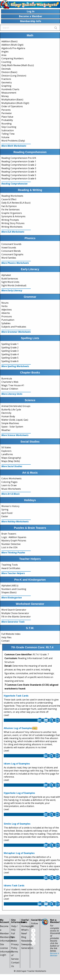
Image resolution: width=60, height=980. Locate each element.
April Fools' (7, 513)
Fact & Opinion (9, 206)
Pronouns (7, 316)
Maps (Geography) (11, 458)
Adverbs (6, 313)
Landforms (7, 454)
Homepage (27, 926)
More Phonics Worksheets (15, 263)
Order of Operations (12, 106)
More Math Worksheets (14, 146)
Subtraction (8, 130)
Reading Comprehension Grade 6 (19, 178)
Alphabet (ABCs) (10, 586)
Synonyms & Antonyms (13, 216)
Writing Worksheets (12, 227)
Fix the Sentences (10, 210)
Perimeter (7, 113)
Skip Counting (9, 127)
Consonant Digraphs (12, 254)
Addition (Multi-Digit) (12, 45)
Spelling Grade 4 (10, 354)
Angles (5, 52)
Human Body (8, 416)
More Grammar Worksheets (16, 332)
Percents (6, 110)
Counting (6, 62)
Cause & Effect (9, 199)
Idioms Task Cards (14, 886)
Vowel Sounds (9, 248)
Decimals (6, 69)
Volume (5, 137)
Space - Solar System (12, 427)
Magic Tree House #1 (13, 385)
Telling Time (8, 134)
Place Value (7, 117)
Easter (5, 516)
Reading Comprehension (14, 184)
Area (4, 55)
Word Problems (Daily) (13, 141)
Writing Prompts (10, 220)
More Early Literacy (12, 290)
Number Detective (11, 544)
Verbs (4, 306)
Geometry (7, 82)
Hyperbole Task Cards (16, 696)
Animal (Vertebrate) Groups (16, 406)
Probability (7, 120)
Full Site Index (14, 937)
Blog (24, 937)
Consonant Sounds (11, 244)
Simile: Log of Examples (17, 824)
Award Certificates (11, 568)
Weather (6, 430)
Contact (5, 641)
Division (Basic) (9, 72)
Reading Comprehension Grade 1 (19, 161)
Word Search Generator (14, 610)
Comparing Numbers (13, 58)
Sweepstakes (28, 944)
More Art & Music (11, 494)
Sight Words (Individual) (14, 285)
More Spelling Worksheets (15, 366)
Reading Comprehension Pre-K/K (19, 158)
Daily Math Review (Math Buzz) (18, 65)
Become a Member (54, 954)
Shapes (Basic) (9, 592)
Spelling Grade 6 (10, 361)
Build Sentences (10, 279)
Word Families (9, 258)
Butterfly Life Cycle (11, 410)
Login (3, 955)
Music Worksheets (11, 489)
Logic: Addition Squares (14, 537)
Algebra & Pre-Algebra (13, 48)
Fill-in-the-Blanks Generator (16, 617)
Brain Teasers (9, 534)
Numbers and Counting (14, 589)
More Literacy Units (12, 394)
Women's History (10, 506)
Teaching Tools (10, 565)
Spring (5, 509)
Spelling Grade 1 (10, 344)
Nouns (5, 303)
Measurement (9, 93)
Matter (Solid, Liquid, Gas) (15, 420)
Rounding (7, 124)
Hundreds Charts (10, 89)
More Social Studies (12, 466)
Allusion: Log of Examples (18, 728)
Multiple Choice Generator (15, 613)
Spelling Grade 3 (10, 351)
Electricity (6, 413)
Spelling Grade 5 (10, 358)
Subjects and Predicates (14, 327)
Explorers (6, 451)
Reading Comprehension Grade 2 (19, 165)
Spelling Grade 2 (10, 347)
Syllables (6, 323)
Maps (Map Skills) (11, 461)
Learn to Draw (9, 485)
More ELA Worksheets (13, 232)
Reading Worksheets (12, 196)
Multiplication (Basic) (12, 100)
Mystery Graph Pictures (14, 541)
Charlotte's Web (10, 382)
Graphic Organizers (12, 213)
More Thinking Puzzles (13, 553)
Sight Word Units (10, 282)
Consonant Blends (11, 251)
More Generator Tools (13, 622)
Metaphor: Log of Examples (19, 853)
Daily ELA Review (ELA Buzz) (16, 203)
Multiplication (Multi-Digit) (15, 103)
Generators (27, 948)
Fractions (6, 79)
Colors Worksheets (11, 478)
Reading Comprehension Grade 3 (19, 168)
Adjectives (7, 310)
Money (5, 96)
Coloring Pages (9, 482)
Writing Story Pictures (13, 223)
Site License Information (6, 948)
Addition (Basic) (9, 41)
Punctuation (8, 320)
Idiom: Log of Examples (17, 764)
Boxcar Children (10, 389)
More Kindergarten (12, 598)
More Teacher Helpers (13, 573)
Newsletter (27, 941)
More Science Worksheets (15, 435)
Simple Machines (10, 423)
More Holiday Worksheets (15, 522)
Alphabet (6, 275)
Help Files (6, 637)
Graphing (6, 86)
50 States (6, 447)
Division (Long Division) (14, 76)
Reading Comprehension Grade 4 (19, 172)
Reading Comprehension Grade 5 (19, 175)
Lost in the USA (9, 547)
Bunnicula (7, 379)
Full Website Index (11, 634)
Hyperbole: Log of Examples (19, 793)
